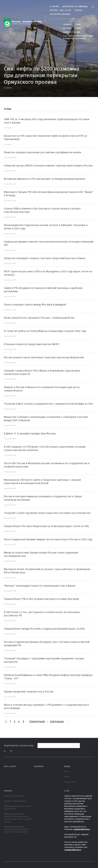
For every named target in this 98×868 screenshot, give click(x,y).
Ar (87, 7)
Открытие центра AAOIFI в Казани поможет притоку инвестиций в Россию (48, 166)
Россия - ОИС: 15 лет (60, 10)
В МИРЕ (78, 28)
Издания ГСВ (70, 782)
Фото (66, 772)
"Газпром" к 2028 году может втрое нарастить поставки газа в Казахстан (47, 513)
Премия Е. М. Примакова (14, 796)
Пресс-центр (10, 766)
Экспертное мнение (60, 14)
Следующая (57, 721)
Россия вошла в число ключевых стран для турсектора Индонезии (44, 358)
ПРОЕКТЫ (8, 791)
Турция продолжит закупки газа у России (29, 692)
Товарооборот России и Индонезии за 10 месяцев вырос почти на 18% (46, 526)
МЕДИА (67, 766)
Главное (67, 25)
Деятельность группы (74, 7)
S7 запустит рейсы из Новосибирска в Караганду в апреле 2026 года (45, 331)
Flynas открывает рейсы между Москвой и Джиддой (35, 305)
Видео (67, 777)
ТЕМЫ (78, 25)
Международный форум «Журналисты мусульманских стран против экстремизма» (16, 829)
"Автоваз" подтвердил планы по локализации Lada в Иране (40, 586)
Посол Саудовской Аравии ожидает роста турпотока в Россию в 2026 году (48, 539)
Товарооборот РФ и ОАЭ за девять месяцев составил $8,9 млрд (41, 599)
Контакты (39, 766)
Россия (67, 28)
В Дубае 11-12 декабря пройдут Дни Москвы (30, 434)
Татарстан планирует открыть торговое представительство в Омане (45, 258)
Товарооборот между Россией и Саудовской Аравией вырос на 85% (44, 629)
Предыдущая (37, 721)
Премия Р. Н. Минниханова (15, 801)
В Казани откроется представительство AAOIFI (32, 344)
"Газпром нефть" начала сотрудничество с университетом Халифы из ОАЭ (48, 404)
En (80, 7)
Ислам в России (72, 32)
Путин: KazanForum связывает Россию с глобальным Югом (39, 318)
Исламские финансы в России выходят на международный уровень (45, 179)
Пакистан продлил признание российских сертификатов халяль (42, 152)
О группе (54, 7)
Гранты (78, 10)
